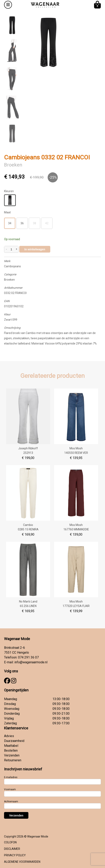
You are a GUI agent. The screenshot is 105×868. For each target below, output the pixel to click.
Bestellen (11, 751)
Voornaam (10, 789)
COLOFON (10, 842)
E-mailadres (11, 777)
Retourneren (13, 760)
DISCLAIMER (12, 849)
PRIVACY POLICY (15, 855)
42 (47, 223)
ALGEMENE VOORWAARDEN (22, 862)
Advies (9, 736)
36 (22, 223)
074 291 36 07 (28, 657)
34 (10, 223)
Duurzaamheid (14, 741)
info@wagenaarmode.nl (31, 662)
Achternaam (11, 802)
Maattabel (11, 746)
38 (34, 223)
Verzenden (12, 755)
